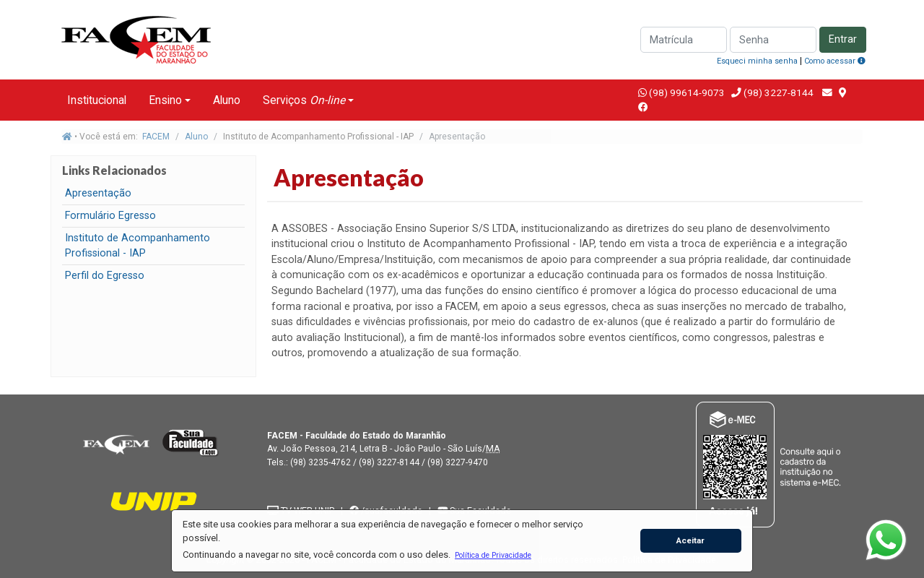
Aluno (227, 100)
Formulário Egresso (110, 216)
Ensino (165, 100)
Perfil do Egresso (105, 276)
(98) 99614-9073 (687, 92)
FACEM (156, 137)
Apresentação (98, 193)
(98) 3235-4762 (321, 462)
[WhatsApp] (886, 540)
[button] (493, 555)
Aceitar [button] (690, 540)
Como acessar (835, 61)
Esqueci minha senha (757, 61)
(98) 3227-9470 (458, 462)
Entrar (843, 39)
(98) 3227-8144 (777, 92)
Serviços (304, 100)
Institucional (97, 100)
